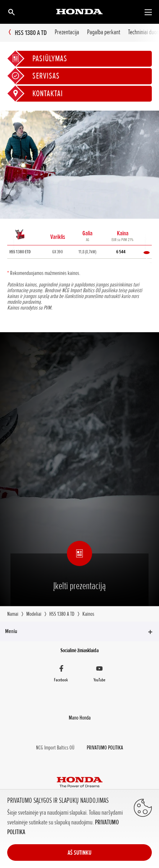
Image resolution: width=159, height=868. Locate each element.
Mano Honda (80, 718)
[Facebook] (61, 675)
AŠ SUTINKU (79, 853)
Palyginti (147, 253)
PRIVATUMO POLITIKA (105, 748)
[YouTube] (99, 675)
